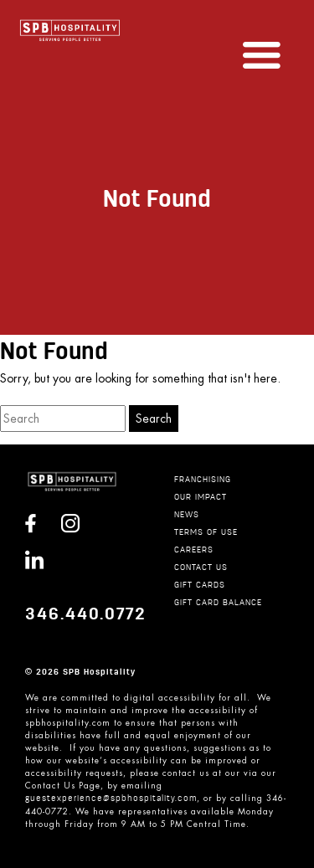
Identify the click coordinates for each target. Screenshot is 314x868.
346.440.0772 (86, 614)
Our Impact (201, 498)
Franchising (203, 480)
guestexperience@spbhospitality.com (111, 799)
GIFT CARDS (200, 586)
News (187, 515)
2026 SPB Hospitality (86, 672)
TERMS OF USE (206, 533)
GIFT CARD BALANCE (218, 603)
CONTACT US (201, 568)
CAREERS (194, 550)
